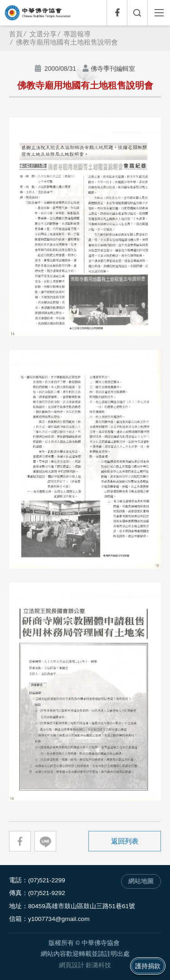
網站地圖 (141, 881)
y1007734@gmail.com (59, 919)
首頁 (16, 34)
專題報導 (77, 34)
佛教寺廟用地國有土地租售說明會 (67, 42)
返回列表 (125, 841)
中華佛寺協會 (38, 13)
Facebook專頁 (117, 13)
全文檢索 (137, 13)
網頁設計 (72, 965)
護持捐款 (148, 966)
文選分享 (43, 34)
